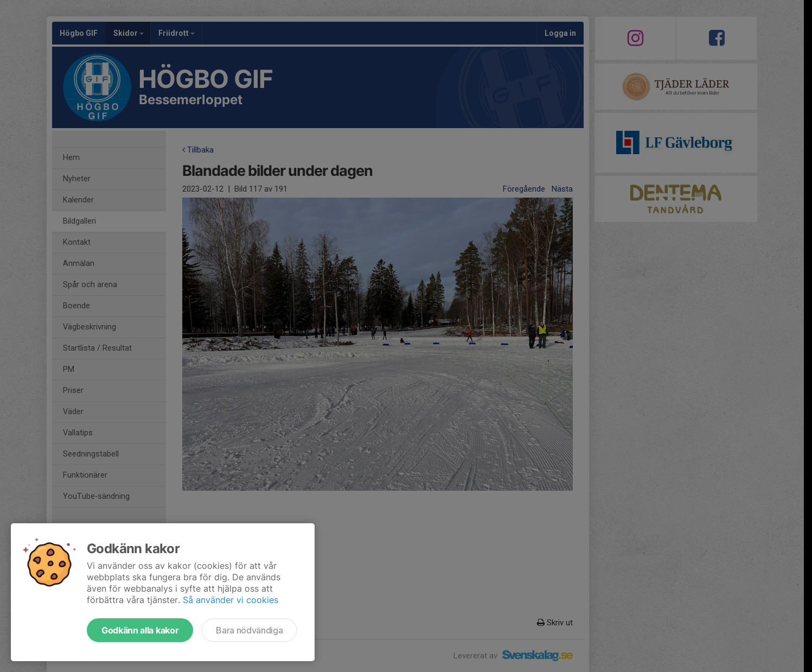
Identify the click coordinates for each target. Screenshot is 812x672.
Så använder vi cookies (231, 600)
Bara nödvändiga (249, 630)
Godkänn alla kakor (140, 630)
